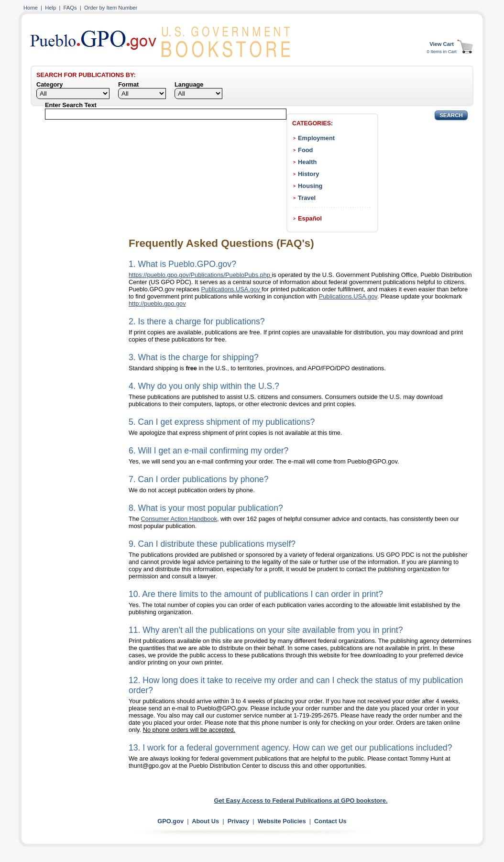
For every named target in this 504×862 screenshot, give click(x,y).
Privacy (239, 821)
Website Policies (282, 821)
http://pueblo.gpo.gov (157, 304)
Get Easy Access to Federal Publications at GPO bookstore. (301, 801)
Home (31, 8)
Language (189, 84)
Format (128, 84)
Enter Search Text (71, 105)
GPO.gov (170, 821)
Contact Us (330, 821)
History (308, 174)
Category (49, 84)
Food (305, 150)
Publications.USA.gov (232, 289)
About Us (205, 821)
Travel (307, 198)
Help (50, 8)
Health (307, 162)
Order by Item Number (111, 8)
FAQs (70, 8)
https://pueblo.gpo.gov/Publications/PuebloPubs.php (200, 275)
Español (310, 218)
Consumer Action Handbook (179, 519)
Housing (310, 186)
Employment (316, 138)
